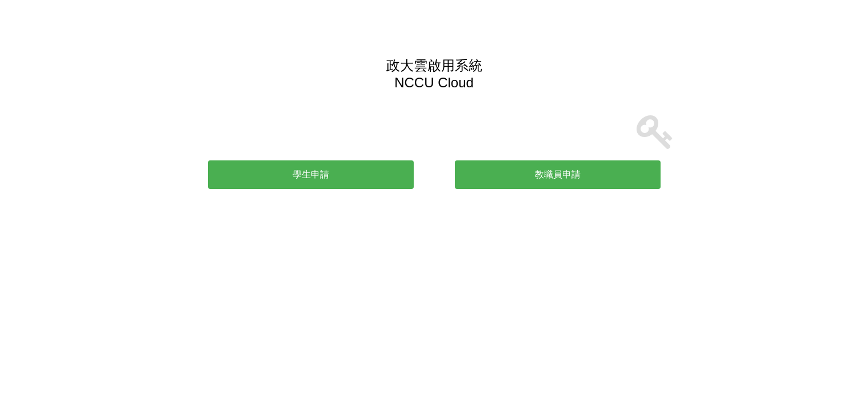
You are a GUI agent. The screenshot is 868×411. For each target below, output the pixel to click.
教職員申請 (558, 174)
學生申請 (311, 174)
